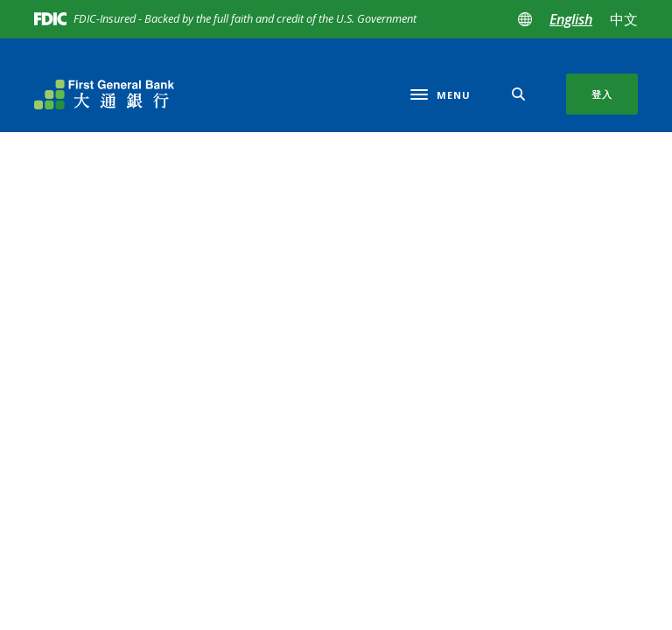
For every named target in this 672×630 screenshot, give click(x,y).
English (571, 19)
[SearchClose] (519, 94)
